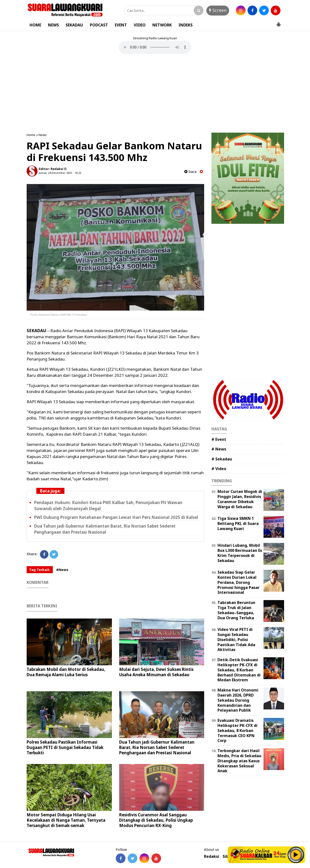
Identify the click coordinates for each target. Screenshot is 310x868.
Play (296, 855)
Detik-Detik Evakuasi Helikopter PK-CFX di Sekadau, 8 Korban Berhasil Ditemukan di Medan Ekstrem (239, 670)
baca (190, 172)
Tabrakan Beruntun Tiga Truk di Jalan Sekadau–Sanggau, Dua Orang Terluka (236, 610)
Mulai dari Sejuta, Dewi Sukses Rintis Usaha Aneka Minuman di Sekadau (156, 672)
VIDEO (140, 25)
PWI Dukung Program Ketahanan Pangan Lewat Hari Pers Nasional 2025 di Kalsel (116, 517)
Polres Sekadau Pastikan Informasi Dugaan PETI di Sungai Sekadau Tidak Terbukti (65, 747)
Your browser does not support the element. (155, 47)
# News (219, 449)
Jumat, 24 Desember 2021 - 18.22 (60, 173)
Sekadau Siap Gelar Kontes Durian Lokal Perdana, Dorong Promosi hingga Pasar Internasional (239, 582)
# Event (219, 439)
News (43, 135)
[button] (279, 23)
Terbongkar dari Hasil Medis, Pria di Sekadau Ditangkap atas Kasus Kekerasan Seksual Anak (239, 761)
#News (62, 570)
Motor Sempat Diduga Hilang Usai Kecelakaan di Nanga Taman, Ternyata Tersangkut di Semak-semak (66, 820)
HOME (35, 25)
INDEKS (186, 25)
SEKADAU (74, 25)
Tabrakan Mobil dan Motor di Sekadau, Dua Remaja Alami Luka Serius (66, 672)
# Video (219, 469)
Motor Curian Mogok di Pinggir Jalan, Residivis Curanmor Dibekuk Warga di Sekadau (240, 499)
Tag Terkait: (40, 570)
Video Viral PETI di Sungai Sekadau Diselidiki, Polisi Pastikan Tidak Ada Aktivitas (236, 639)
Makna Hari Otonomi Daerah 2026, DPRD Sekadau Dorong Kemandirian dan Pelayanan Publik (238, 700)
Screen (218, 10)
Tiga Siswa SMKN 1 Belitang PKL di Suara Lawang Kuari (238, 523)
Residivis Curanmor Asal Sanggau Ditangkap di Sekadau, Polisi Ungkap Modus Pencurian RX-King (156, 820)
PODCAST (99, 25)
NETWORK (162, 25)
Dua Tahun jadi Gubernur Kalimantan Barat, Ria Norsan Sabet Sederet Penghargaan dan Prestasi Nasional (105, 529)
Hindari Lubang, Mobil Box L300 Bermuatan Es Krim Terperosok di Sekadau (240, 553)
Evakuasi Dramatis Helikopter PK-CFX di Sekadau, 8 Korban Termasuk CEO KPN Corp (237, 730)
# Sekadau (222, 459)
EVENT (121, 25)
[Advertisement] (155, 94)
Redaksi (212, 856)
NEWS (53, 25)
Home (31, 135)
